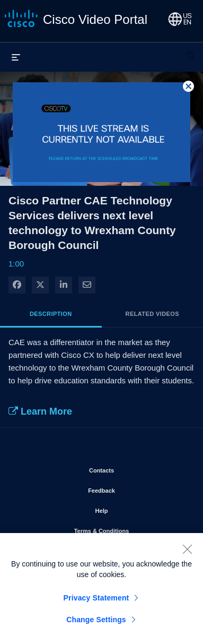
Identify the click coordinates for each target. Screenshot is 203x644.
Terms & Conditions (130, 529)
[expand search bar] (190, 51)
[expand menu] (16, 57)
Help (132, 509)
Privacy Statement (96, 601)
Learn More (40, 411)
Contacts (132, 468)
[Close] (187, 552)
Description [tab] (51, 314)
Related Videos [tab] (152, 314)
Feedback (132, 488)
